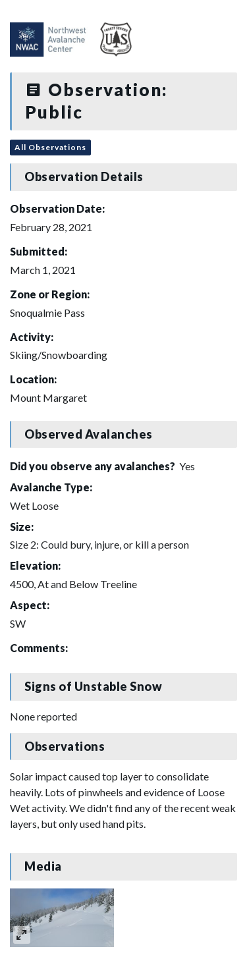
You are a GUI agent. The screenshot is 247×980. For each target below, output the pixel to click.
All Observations (50, 147)
